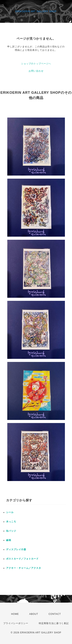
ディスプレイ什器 (16, 549)
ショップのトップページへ (36, 64)
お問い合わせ (36, 71)
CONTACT (55, 614)
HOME (15, 614)
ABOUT (34, 614)
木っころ (11, 522)
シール (10, 512)
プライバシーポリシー (16, 623)
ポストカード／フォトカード (22, 559)
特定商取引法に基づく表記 (54, 623)
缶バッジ (11, 531)
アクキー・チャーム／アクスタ (24, 568)
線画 (9, 540)
